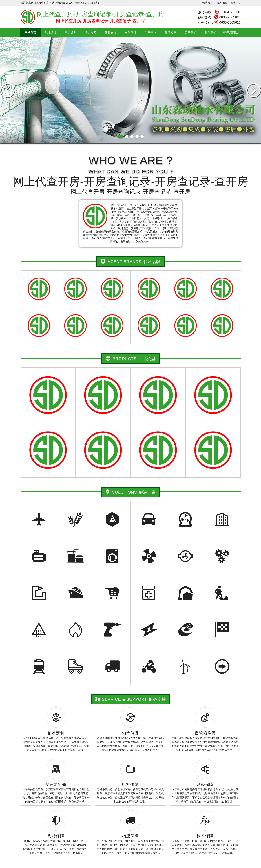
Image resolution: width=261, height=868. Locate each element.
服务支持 (110, 33)
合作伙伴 (131, 33)
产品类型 (70, 33)
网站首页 (30, 33)
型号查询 (151, 33)
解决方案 (90, 33)
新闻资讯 (171, 33)
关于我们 (191, 33)
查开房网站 (231, 33)
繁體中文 (236, 3)
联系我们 (211, 33)
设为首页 (208, 3)
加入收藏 (222, 3)
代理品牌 (50, 33)
